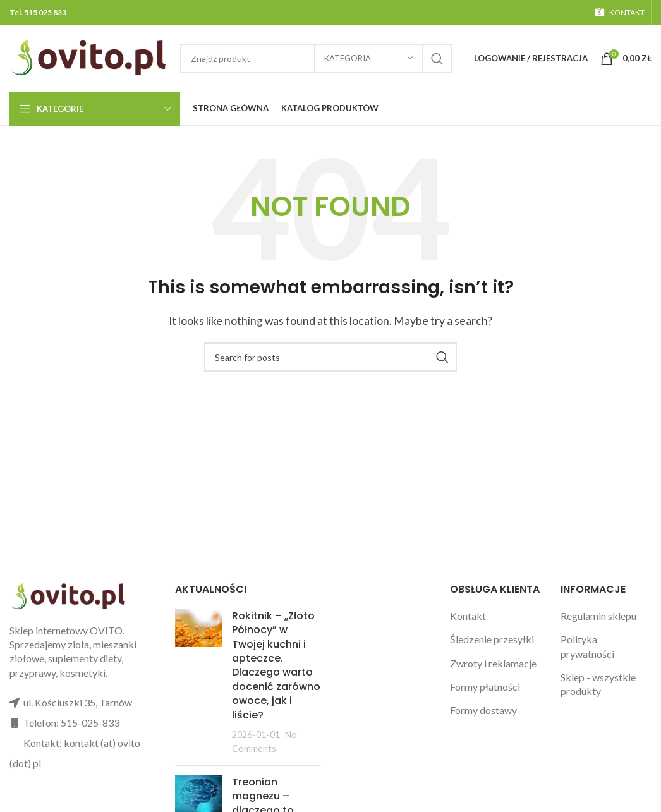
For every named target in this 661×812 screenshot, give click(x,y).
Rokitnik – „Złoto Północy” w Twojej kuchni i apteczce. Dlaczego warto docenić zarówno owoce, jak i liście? (276, 665)
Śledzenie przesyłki (492, 639)
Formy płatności (485, 687)
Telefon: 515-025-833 (71, 723)
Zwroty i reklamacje (493, 663)
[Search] (330, 357)
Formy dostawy (483, 710)
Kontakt (468, 616)
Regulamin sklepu (598, 616)
